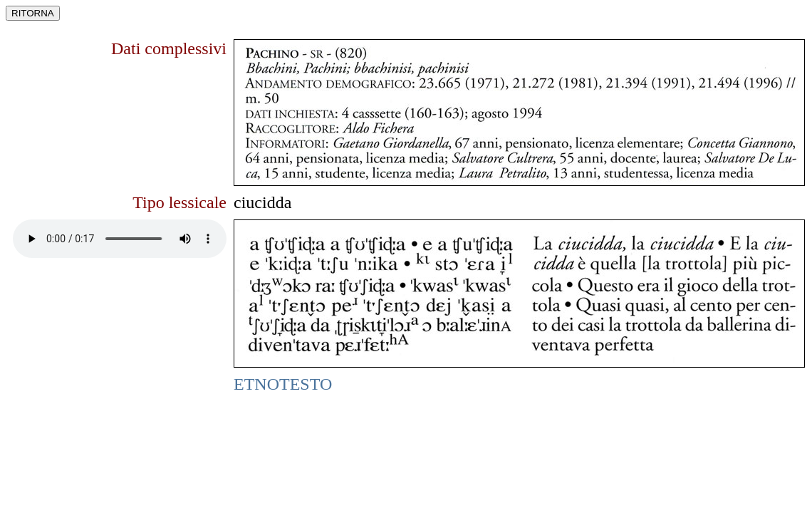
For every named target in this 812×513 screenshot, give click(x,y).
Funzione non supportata (120, 239)
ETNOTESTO (283, 384)
